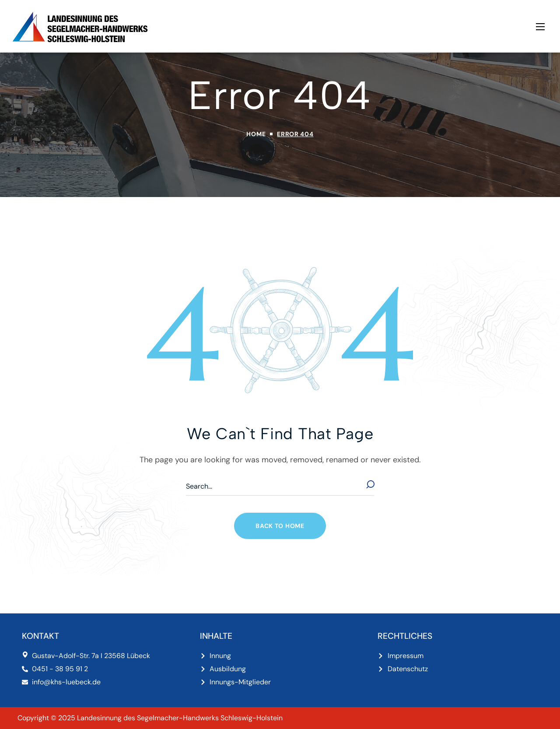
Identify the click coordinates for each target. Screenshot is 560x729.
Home (256, 134)
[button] (280, 526)
